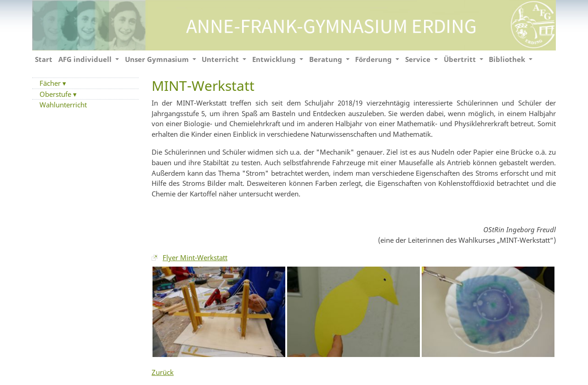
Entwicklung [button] (275, 59)
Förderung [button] (374, 59)
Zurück (163, 372)
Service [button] (419, 59)
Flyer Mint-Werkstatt (195, 257)
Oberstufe (56, 94)
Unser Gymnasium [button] (158, 59)
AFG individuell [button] (86, 59)
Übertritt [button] (461, 59)
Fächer (51, 83)
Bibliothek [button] (508, 59)
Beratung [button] (327, 59)
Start (44, 59)
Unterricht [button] (221, 59)
